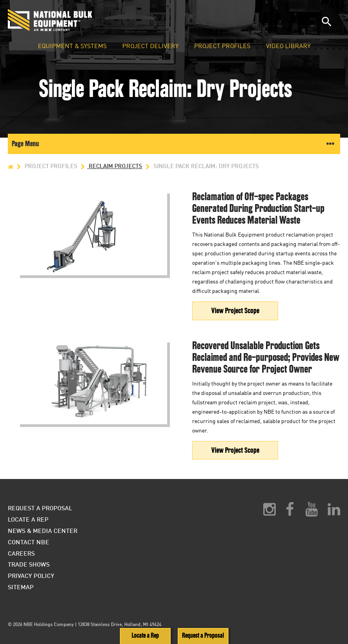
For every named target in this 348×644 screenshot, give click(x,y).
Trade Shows (29, 564)
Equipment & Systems (72, 46)
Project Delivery (150, 46)
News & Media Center (43, 530)
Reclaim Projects (111, 166)
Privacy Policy (31, 575)
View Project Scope (235, 311)
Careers (21, 553)
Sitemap (21, 587)
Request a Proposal (203, 636)
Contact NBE (29, 542)
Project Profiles (222, 46)
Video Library (288, 46)
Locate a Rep (145, 636)
